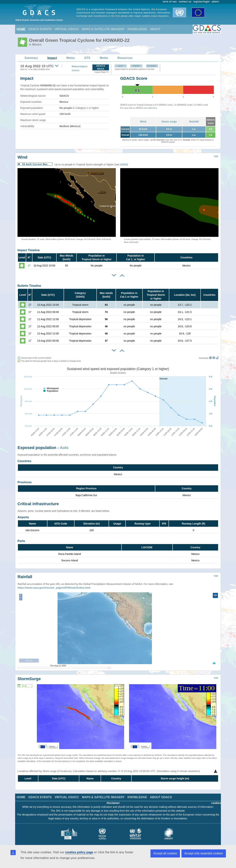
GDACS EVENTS (40, 29)
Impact (52, 58)
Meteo (71, 58)
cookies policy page (79, 852)
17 (29, 266)
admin (215, 2)
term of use (170, 2)
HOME (21, 29)
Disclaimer (113, 800)
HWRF (136, 66)
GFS (121, 66)
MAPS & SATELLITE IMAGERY (103, 29)
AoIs (64, 448)
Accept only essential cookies (204, 853)
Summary (31, 58)
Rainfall (194, 122)
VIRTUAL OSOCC (67, 29)
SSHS (124, 164)
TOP (216, 157)
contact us (185, 2)
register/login (201, 2)
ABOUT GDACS (161, 794)
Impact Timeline (29, 250)
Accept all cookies (165, 853)
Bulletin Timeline (29, 286)
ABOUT (155, 29)
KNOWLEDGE (137, 29)
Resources (125, 58)
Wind (143, 122)
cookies (216, 800)
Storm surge (169, 122)
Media (104, 58)
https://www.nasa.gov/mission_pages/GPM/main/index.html (54, 585)
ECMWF (152, 66)
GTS (87, 58)
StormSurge (29, 676)
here (155, 108)
